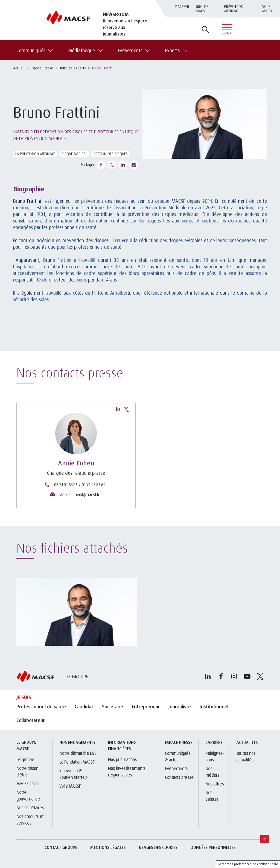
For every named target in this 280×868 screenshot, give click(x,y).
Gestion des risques (111, 154)
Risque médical (74, 154)
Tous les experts (73, 68)
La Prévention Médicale (35, 154)
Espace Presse (42, 68)
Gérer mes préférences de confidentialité (248, 864)
